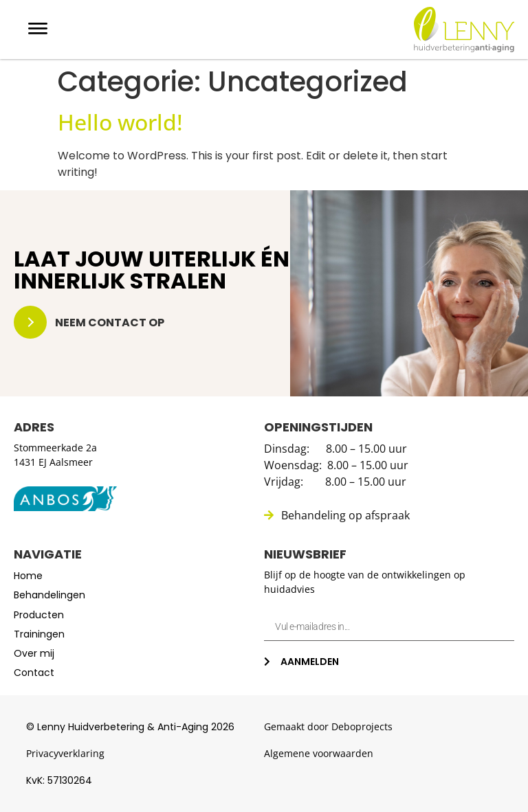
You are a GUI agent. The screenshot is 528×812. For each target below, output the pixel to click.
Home (28, 576)
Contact (34, 673)
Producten (39, 615)
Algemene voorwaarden (319, 753)
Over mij (34, 653)
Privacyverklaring (65, 753)
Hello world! (120, 122)
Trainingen (39, 634)
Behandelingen (49, 595)
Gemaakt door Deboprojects (328, 726)
